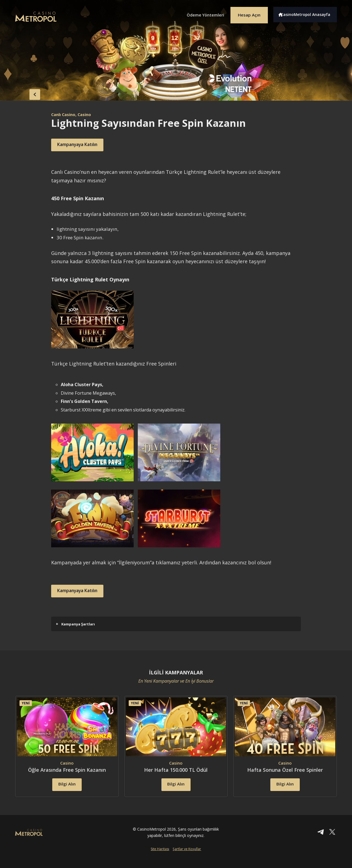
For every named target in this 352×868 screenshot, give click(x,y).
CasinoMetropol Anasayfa (308, 13)
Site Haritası (160, 859)
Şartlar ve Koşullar (187, 859)
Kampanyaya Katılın (84, 145)
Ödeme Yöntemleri (198, 13)
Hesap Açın (246, 13)
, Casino (87, 114)
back (26, 93)
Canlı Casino (65, 114)
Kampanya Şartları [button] (75, 624)
